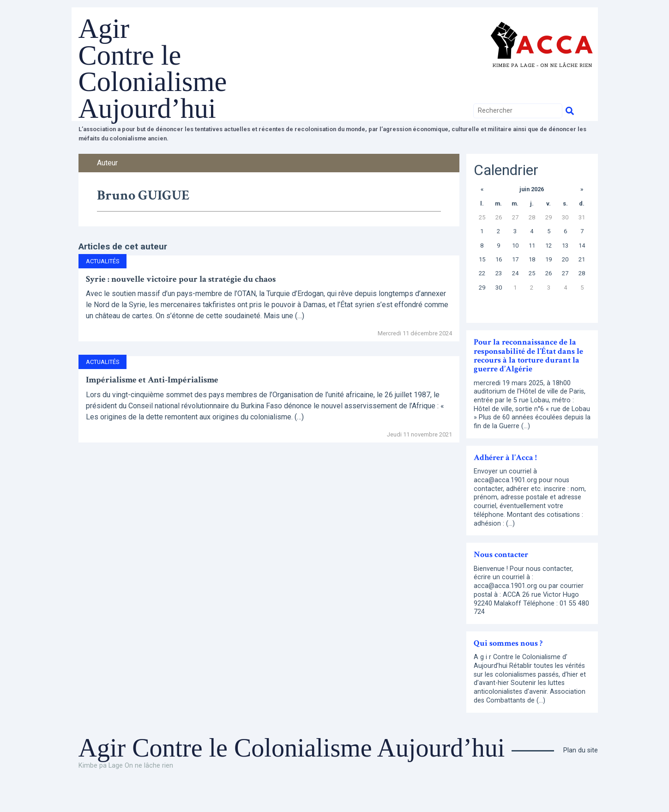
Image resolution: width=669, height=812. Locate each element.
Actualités (102, 288)
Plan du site (581, 777)
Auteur (107, 189)
